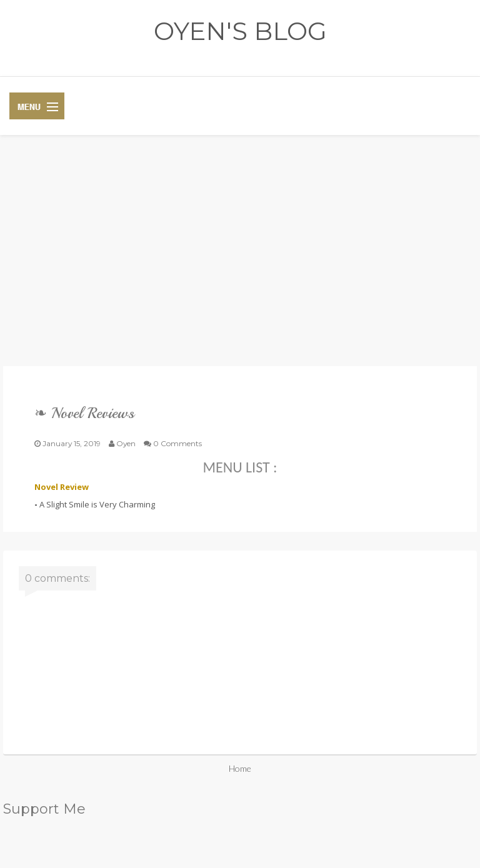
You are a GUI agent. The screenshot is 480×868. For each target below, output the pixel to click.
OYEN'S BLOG (240, 31)
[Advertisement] (240, 260)
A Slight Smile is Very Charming (97, 504)
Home (240, 768)
